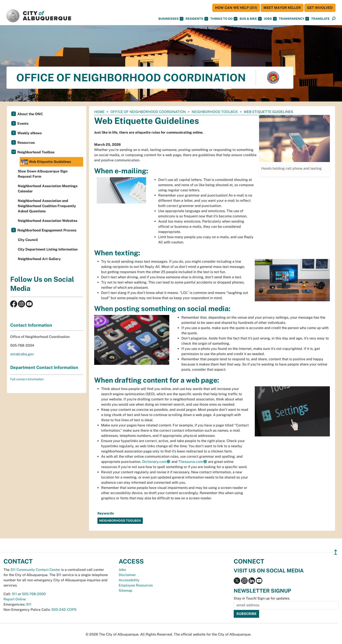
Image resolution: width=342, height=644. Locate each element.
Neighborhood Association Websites (48, 221)
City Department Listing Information (48, 249)
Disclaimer (127, 575)
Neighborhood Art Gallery (39, 259)
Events (23, 124)
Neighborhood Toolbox (215, 112)
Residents (197, 19)
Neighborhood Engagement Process (47, 230)
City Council (28, 240)
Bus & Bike (251, 19)
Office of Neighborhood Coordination (148, 112)
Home (99, 112)
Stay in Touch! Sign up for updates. (262, 598)
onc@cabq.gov (22, 354)
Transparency (294, 19)
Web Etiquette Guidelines (46, 162)
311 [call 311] (14, 594)
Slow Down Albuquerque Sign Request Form (43, 174)
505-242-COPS (64, 610)
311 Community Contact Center (35, 570)
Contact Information (31, 325)
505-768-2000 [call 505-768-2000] (34, 594)
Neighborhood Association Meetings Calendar (48, 189)
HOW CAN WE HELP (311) (236, 8)
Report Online (15, 599)
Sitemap (126, 591)
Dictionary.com (154, 462)
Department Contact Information (44, 367)
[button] (320, 19)
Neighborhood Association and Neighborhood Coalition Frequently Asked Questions (47, 206)
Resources (26, 143)
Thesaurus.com (191, 462)
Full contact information (27, 379)
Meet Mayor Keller (282, 8)
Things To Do (224, 19)
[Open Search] (334, 19)
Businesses (171, 19)
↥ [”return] (336, 552)
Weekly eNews (30, 133)
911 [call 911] (29, 604)
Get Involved (320, 8)
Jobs (270, 19)
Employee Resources (136, 585)
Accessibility (129, 580)
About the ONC (30, 114)
